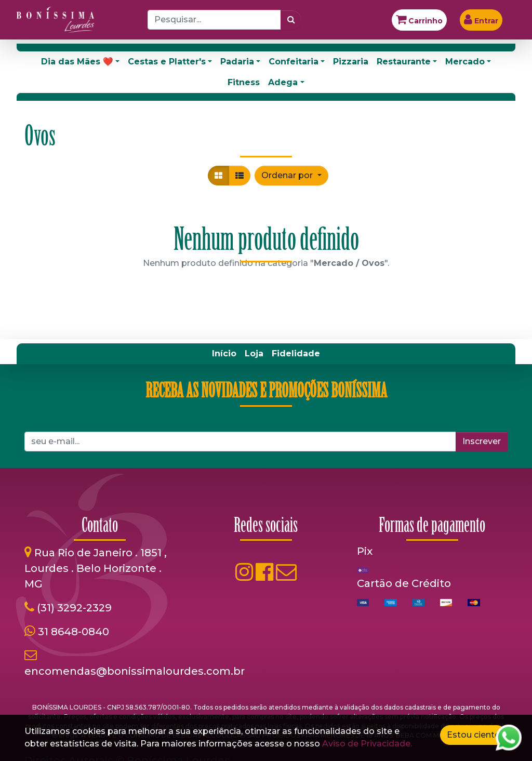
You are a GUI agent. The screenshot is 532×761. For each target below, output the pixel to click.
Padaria (237, 62)
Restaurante (404, 62)
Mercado (465, 62)
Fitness (244, 82)
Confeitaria (294, 62)
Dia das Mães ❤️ (77, 62)
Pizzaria (351, 62)
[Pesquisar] (291, 20)
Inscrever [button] (482, 441)
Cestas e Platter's (167, 62)
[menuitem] (224, 354)
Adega (283, 82)
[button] (291, 176)
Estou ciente (473, 735)
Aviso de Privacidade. (367, 744)
